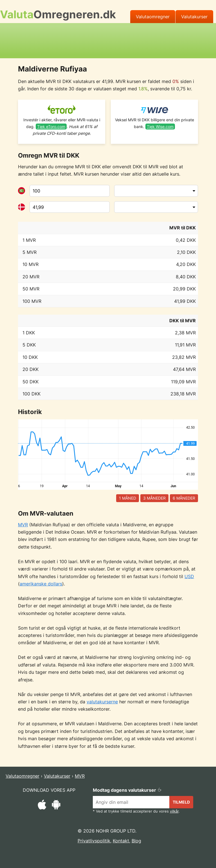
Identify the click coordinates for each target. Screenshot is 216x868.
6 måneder (184, 498)
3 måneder (154, 498)
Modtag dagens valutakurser (127, 790)
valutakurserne (102, 702)
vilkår (174, 811)
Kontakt (121, 841)
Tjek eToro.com (51, 127)
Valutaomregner (153, 17)
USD (189, 576)
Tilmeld (181, 802)
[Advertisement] (108, 40)
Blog (136, 841)
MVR (23, 525)
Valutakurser (194, 17)
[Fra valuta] (70, 191)
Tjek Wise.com (160, 127)
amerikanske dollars (41, 584)
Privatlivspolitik (94, 841)
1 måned (128, 498)
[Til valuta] (70, 207)
